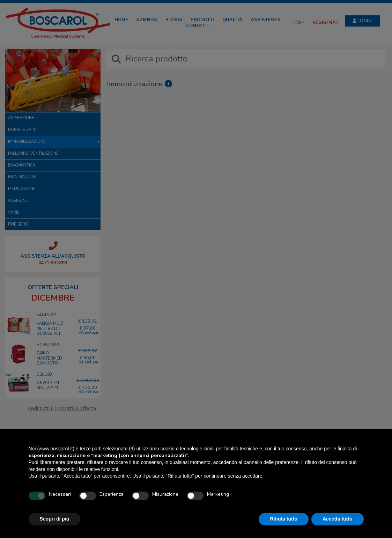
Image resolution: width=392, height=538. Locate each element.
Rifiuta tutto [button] (284, 519)
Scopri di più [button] (55, 519)
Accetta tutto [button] (338, 519)
